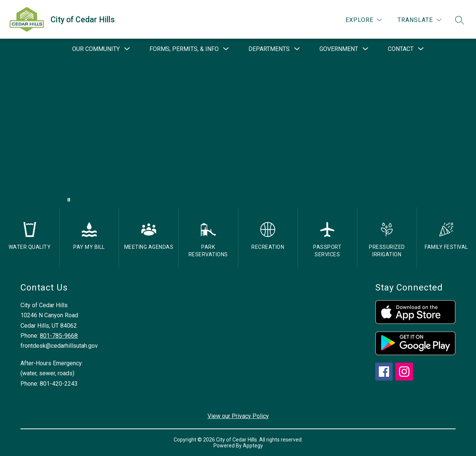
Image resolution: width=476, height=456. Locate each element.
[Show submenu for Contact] (401, 49)
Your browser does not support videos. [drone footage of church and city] (238, 133)
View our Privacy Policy (238, 416)
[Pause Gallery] (69, 200)
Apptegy (253, 446)
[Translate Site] (419, 20)
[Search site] (460, 20)
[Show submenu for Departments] (269, 49)
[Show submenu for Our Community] (96, 49)
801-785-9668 (59, 336)
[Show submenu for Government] (339, 49)
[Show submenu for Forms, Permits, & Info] (184, 49)
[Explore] (364, 20)
